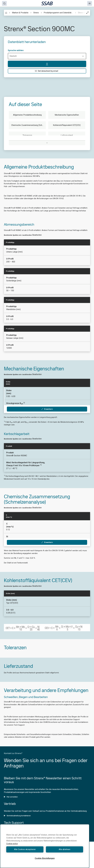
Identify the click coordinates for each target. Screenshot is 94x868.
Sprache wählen (16, 50)
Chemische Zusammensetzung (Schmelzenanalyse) (29, 125)
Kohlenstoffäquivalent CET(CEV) (67, 125)
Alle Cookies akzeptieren (25, 849)
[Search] (4, 3)
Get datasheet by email (47, 71)
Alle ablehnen (65, 849)
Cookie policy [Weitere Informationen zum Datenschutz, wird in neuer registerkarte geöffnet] (12, 844)
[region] (45, 846)
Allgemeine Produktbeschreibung (27, 115)
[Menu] (90, 3)
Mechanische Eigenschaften (67, 115)
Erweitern (47, 409)
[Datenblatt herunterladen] (47, 64)
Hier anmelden (11, 797)
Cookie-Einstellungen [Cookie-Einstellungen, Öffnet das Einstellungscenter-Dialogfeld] (45, 858)
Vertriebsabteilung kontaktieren (17, 816)
